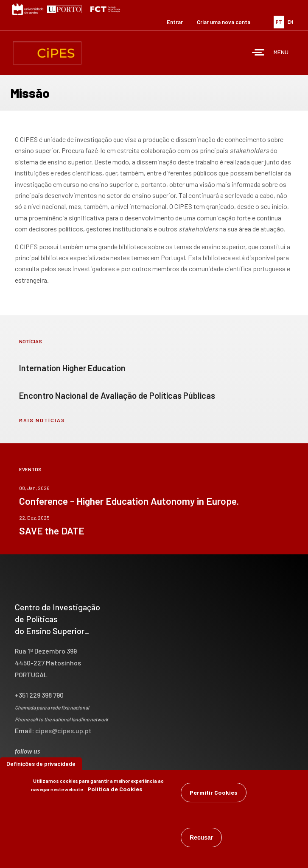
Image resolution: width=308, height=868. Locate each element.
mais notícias (42, 420)
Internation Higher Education (72, 368)
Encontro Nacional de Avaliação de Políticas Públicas (117, 395)
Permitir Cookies (214, 794)
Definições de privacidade (41, 766)
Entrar (175, 22)
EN (290, 22)
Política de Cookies (115, 791)
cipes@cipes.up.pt (63, 730)
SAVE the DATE (52, 531)
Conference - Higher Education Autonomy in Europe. (129, 501)
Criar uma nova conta (224, 22)
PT (279, 22)
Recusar (201, 840)
